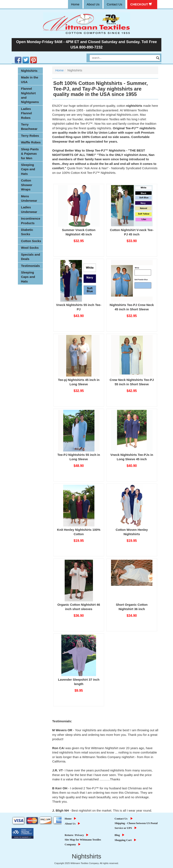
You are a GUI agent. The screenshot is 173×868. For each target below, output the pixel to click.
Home (59, 70)
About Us (73, 824)
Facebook (15, 57)
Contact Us (124, 819)
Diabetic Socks (27, 232)
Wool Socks (30, 248)
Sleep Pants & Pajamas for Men (30, 154)
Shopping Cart (126, 840)
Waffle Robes (31, 142)
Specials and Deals (31, 257)
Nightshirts (29, 71)
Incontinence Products (31, 221)
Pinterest (31, 57)
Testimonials (30, 266)
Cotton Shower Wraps (27, 185)
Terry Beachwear (29, 127)
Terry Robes (30, 136)
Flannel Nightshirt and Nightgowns (30, 95)
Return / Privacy (77, 835)
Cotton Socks (31, 241)
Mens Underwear (29, 198)
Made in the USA (30, 80)
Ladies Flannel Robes (27, 113)
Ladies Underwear (29, 209)
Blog (120, 835)
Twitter (23, 57)
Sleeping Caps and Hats (28, 169)
